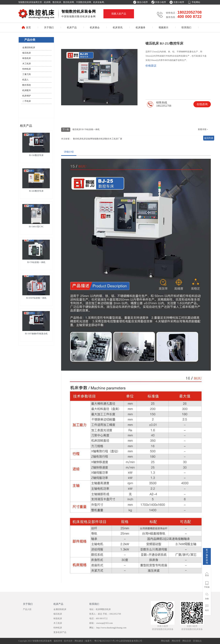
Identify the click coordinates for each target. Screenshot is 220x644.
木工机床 (27, 64)
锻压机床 (27, 53)
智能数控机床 (99, 139)
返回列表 (209, 138)
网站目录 (187, 641)
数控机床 (77, 139)
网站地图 (165, 641)
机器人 (26, 80)
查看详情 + (203, 129)
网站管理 (176, 641)
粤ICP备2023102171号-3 (105, 641)
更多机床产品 (60, 632)
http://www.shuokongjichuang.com (111, 628)
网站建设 (79, 641)
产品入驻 (27, 609)
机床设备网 (87, 139)
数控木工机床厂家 (114, 139)
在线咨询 (202, 104)
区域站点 (197, 641)
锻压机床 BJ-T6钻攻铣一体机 (86, 129)
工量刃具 (27, 74)
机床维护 (27, 96)
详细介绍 (69, 152)
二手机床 (27, 101)
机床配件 (27, 90)
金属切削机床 (29, 48)
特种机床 (27, 69)
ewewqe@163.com (104, 623)
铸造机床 (27, 58)
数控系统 (27, 85)
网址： (93, 628)
